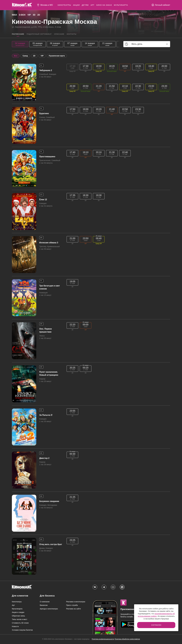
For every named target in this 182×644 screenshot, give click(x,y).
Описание (65, 34)
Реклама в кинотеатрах (76, 602)
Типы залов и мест (20, 620)
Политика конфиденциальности (103, 639)
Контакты (78, 34)
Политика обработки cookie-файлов (127, 639)
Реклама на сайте (73, 609)
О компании (45, 602)
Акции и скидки (18, 613)
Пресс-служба (72, 605)
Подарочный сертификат (42, 34)
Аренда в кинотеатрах (49, 609)
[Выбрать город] (45, 5)
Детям (85, 5)
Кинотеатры (64, 5)
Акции (76, 5)
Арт (93, 5)
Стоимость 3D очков (20, 623)
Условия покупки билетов (22, 630)
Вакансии (44, 605)
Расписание (19, 34)
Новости (15, 627)
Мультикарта (121, 5)
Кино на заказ (104, 5)
